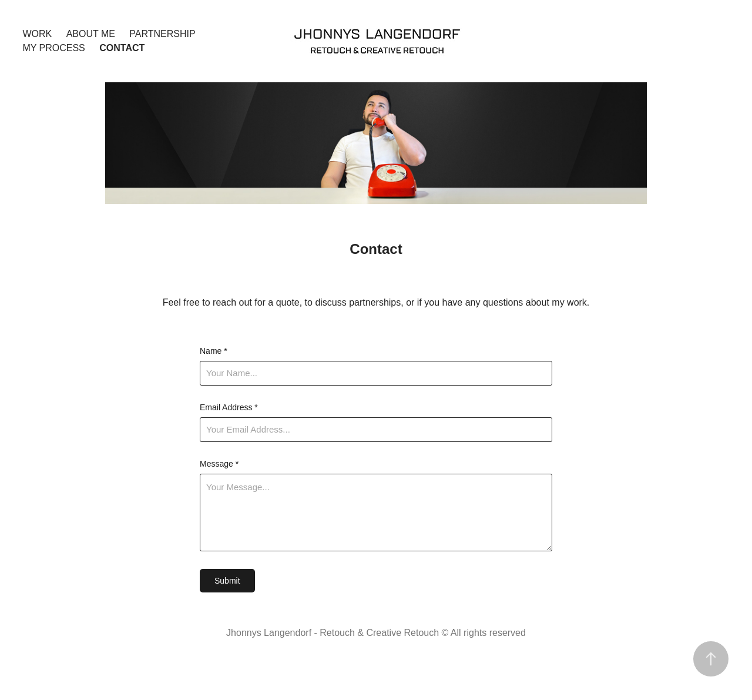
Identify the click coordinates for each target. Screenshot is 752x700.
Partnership (162, 34)
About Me (91, 34)
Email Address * (229, 407)
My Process (53, 48)
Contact (122, 48)
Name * (214, 351)
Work (37, 34)
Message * (219, 464)
